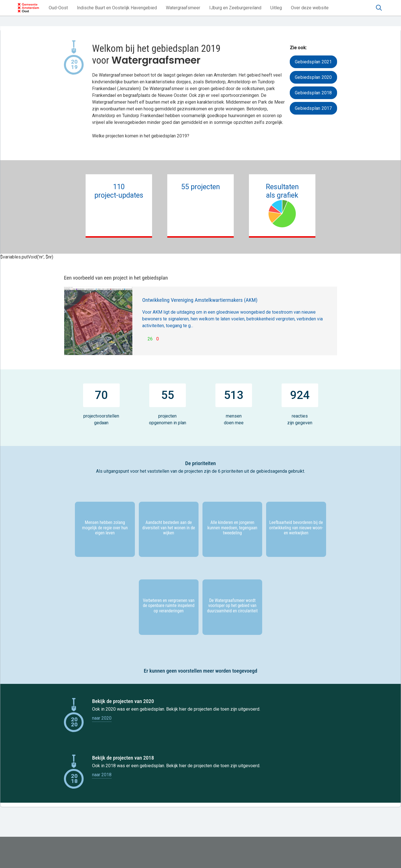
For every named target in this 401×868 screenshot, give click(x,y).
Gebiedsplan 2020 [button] (313, 77)
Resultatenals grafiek (282, 205)
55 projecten (200, 191)
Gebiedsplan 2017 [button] (313, 108)
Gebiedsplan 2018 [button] (313, 93)
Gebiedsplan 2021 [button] (313, 62)
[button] (58, 8)
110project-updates (119, 195)
